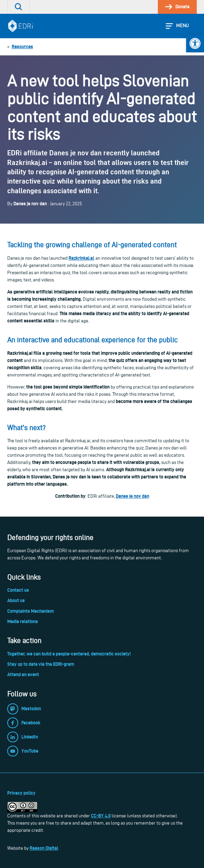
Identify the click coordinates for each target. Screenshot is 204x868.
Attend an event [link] (23, 674)
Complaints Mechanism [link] (30, 611)
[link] (195, 43)
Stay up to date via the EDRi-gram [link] (41, 664)
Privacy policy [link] (21, 793)
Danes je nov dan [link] (132, 496)
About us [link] (16, 600)
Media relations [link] (23, 621)
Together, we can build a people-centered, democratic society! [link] (69, 654)
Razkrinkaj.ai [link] (81, 258)
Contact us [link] (18, 590)
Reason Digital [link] (44, 848)
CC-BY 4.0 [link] (101, 816)
